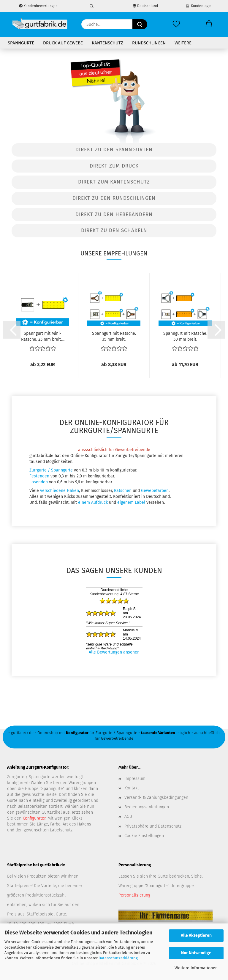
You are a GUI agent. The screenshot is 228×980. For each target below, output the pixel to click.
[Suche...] (140, 24)
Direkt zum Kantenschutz (114, 182)
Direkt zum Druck (114, 166)
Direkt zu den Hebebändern (114, 214)
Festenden (39, 476)
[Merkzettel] (176, 24)
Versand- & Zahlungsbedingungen (156, 798)
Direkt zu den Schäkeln (114, 230)
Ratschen (123, 491)
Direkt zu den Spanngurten (114, 150)
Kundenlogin (199, 6)
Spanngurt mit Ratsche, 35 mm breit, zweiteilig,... (114, 336)
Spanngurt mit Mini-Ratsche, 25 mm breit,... (43, 336)
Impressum (135, 779)
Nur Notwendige (196, 953)
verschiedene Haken (60, 491)
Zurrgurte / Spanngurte (51, 470)
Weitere (183, 43)
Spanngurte (21, 43)
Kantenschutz (107, 43)
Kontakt (132, 788)
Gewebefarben (155, 491)
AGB (128, 816)
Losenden (39, 482)
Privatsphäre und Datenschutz (153, 826)
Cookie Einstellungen (144, 836)
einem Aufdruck (93, 502)
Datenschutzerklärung (118, 958)
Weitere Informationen (196, 968)
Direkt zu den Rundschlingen (114, 198)
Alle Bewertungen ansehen (114, 652)
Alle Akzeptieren (196, 935)
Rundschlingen (149, 43)
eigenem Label (131, 502)
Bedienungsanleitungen (147, 807)
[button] (209, 24)
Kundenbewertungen (38, 6)
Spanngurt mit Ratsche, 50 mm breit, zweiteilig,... (185, 336)
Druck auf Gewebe (63, 43)
